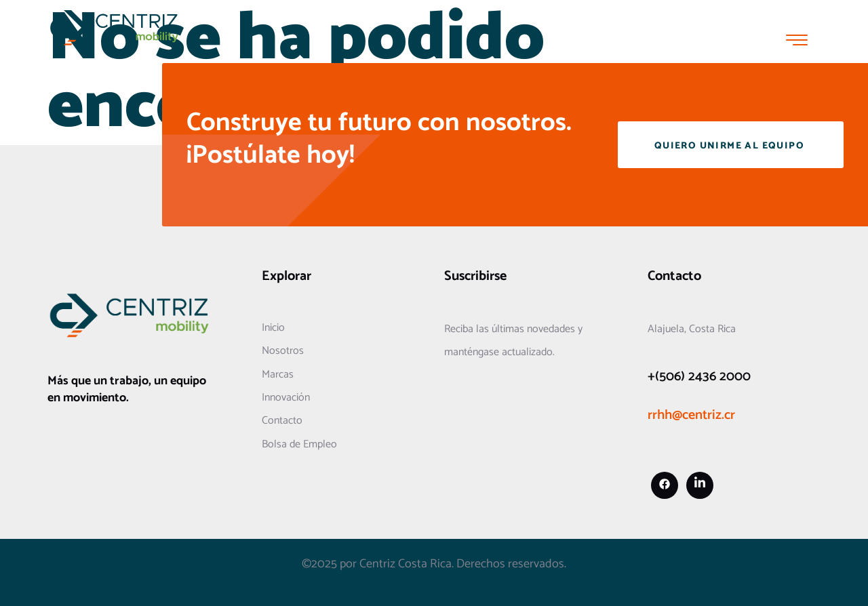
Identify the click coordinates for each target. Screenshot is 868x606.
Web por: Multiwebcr (434, 584)
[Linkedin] (700, 485)
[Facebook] (665, 485)
